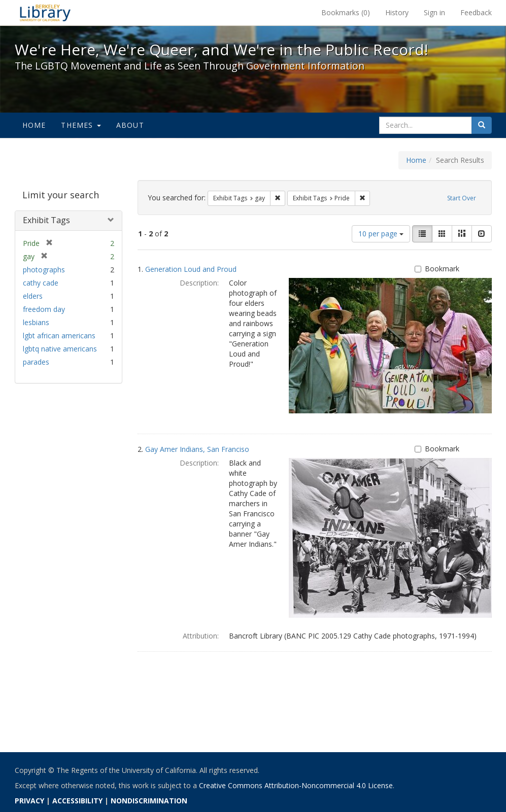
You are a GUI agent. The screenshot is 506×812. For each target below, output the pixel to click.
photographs (44, 270)
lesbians (36, 322)
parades (36, 362)
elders (33, 296)
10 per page (381, 234)
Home (34, 125)
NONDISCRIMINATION (149, 801)
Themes (81, 125)
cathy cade (41, 283)
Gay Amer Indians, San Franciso (197, 449)
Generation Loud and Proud (191, 269)
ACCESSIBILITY (77, 801)
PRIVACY (29, 801)
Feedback (476, 12)
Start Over (462, 198)
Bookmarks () (346, 12)
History (397, 12)
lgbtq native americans (60, 349)
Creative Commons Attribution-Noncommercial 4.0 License (296, 785)
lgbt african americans (59, 336)
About (130, 125)
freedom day (44, 309)
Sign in (434, 12)
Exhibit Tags (46, 220)
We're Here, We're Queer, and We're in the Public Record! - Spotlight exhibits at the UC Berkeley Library (45, 13)
